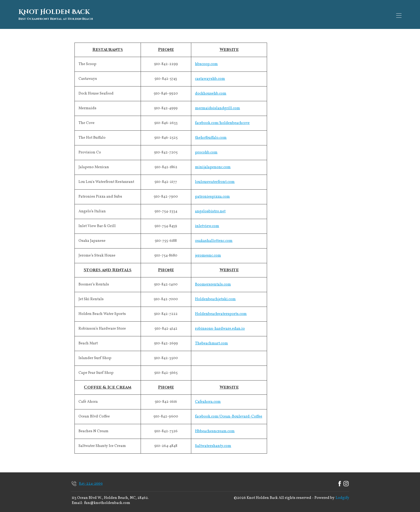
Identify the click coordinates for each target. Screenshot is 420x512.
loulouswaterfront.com (215, 180)
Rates (229, 14)
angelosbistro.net (210, 209)
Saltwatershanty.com (213, 444)
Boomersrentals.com (213, 282)
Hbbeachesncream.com (215, 429)
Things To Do (339, 14)
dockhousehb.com (211, 91)
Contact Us (307, 14)
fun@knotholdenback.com (107, 501)
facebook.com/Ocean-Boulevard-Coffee (229, 414)
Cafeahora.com (208, 400)
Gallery (207, 14)
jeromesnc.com (208, 253)
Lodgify (342, 496)
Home (142, 14)
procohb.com (206, 150)
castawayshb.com (210, 77)
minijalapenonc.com (213, 165)
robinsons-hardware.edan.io (220, 327)
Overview (165, 14)
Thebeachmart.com (211, 341)
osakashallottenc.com (214, 239)
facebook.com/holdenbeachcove (222, 121)
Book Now (381, 14)
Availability (253, 14)
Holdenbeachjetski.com (215, 297)
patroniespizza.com (212, 195)
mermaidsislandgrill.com (217, 106)
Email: (77, 501)
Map (187, 14)
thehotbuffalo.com (211, 136)
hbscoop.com (206, 62)
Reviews (281, 14)
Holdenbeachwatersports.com (221, 312)
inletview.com (207, 224)
